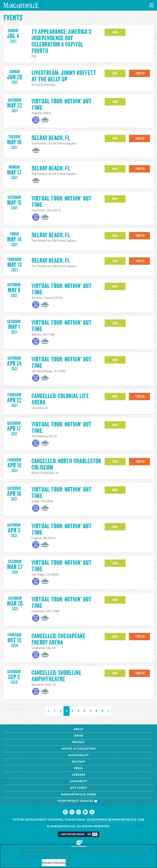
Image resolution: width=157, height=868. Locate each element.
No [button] (95, 817)
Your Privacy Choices (79, 783)
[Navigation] (151, 5)
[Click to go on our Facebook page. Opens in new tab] (65, 794)
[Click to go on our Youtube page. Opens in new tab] (85, 794)
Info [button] (115, 32)
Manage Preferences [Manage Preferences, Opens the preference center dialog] (54, 863)
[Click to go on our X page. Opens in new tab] (72, 794)
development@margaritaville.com (116, 802)
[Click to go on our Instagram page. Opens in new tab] (79, 794)
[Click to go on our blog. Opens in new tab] (92, 794)
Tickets (140, 73)
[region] (78, 856)
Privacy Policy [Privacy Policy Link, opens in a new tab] (81, 855)
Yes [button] (89, 817)
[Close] (151, 850)
